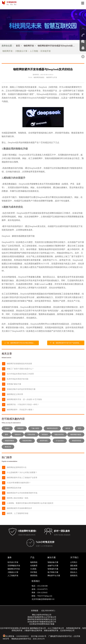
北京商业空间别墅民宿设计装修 (42, 624)
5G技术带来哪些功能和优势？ (19, 483)
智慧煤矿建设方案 (14, 384)
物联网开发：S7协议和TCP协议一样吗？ (23, 405)
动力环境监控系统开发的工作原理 (20, 374)
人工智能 (34, 51)
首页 (18, 46)
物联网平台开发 (52, 77)
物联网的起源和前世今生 (17, 467)
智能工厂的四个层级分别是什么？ (20, 369)
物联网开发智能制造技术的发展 (19, 364)
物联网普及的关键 (14, 488)
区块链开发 (46, 51)
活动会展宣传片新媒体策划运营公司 (42, 622)
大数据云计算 (21, 51)
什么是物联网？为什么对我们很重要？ (22, 472)
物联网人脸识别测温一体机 (18, 498)
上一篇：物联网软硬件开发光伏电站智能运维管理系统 (22, 343)
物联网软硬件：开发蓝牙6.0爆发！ (21, 410)
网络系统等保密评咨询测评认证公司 (42, 619)
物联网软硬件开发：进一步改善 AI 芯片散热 (24, 399)
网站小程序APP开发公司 (42, 615)
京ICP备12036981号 (39, 636)
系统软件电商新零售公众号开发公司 (42, 617)
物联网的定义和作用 (15, 394)
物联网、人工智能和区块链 (18, 513)
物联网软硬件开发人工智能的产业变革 (22, 478)
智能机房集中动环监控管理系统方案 (21, 389)
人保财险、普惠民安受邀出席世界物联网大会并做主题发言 (30, 503)
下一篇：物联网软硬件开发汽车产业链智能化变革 (67, 343)
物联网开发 (29, 46)
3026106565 (49, 611)
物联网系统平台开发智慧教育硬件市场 (22, 493)
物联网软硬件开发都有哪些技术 (19, 508)
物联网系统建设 (39, 77)
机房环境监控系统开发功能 (18, 379)
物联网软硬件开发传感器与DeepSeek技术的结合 (57, 46)
